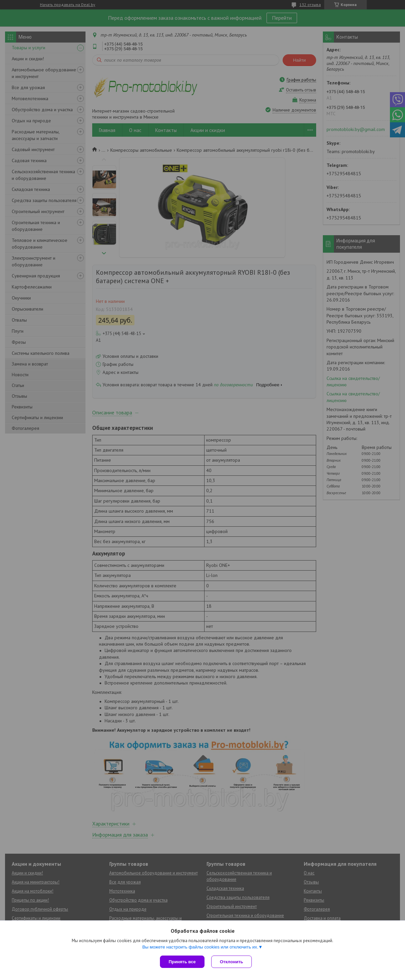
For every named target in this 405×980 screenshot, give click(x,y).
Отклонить (232, 962)
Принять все (182, 962)
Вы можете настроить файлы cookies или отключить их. (200, 947)
